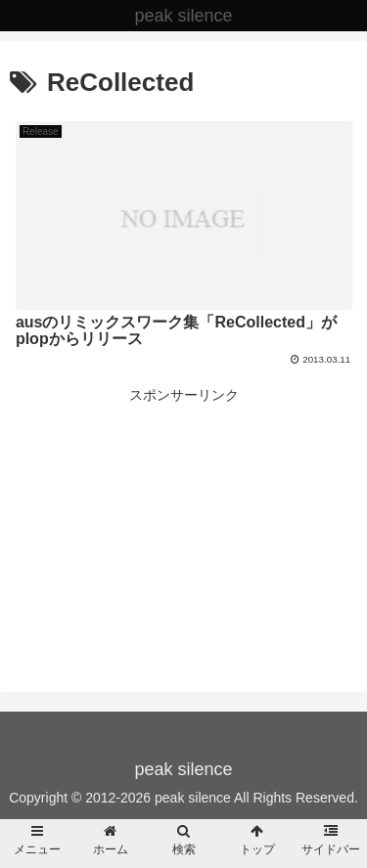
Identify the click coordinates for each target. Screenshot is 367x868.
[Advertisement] (183, 505)
